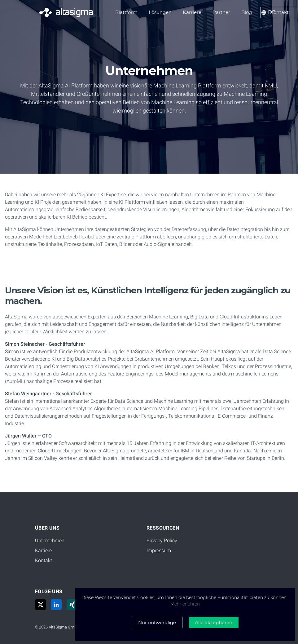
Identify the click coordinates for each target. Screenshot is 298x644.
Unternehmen (50, 541)
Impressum (159, 551)
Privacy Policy (162, 541)
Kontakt (44, 560)
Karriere (43, 551)
